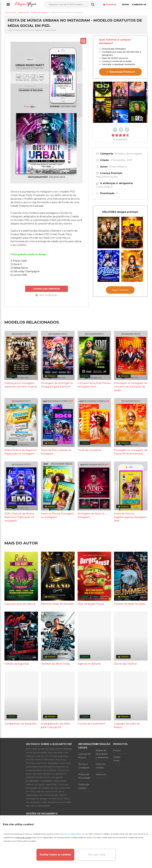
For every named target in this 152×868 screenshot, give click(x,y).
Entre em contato (101, 766)
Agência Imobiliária (89, 664)
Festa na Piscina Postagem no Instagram (57, 515)
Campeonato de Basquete (20, 724)
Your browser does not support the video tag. (120, 102)
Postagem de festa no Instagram (91, 515)
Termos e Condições (84, 766)
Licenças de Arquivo (84, 756)
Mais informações (107, 177)
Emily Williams (118, 167)
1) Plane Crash (19, 261)
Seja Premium (120, 290)
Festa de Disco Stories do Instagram (56, 452)
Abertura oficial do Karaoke (57, 604)
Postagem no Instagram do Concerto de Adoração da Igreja (131, 387)
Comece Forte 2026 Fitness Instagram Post (94, 385)
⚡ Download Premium (120, 72)
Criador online (117, 759)
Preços (117, 750)
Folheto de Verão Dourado (130, 604)
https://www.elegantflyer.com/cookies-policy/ (51, 837)
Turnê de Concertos (89, 450)
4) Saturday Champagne (25, 271)
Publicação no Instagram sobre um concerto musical (21, 385)
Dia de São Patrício (125, 664)
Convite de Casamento (91, 724)
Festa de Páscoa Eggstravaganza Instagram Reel (130, 517)
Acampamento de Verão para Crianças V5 (56, 725)
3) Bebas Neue (19, 268)
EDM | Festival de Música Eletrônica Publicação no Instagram (19, 517)
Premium (110, 5)
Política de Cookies (84, 786)
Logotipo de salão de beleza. (127, 725)
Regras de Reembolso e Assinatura (102, 754)
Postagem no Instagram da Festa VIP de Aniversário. (131, 452)
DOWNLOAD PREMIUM (47, 289)
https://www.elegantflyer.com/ (72, 834)
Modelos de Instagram (128, 154)
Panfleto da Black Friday (56, 664)
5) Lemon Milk (19, 275)
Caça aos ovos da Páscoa (20, 604)
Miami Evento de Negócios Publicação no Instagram (21, 452)
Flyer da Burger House (91, 604)
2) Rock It (16, 264)
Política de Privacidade (84, 776)
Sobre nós (101, 774)
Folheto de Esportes (17, 664)
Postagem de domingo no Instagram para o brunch (57, 385)
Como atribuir (104, 187)
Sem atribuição (46, 295)
